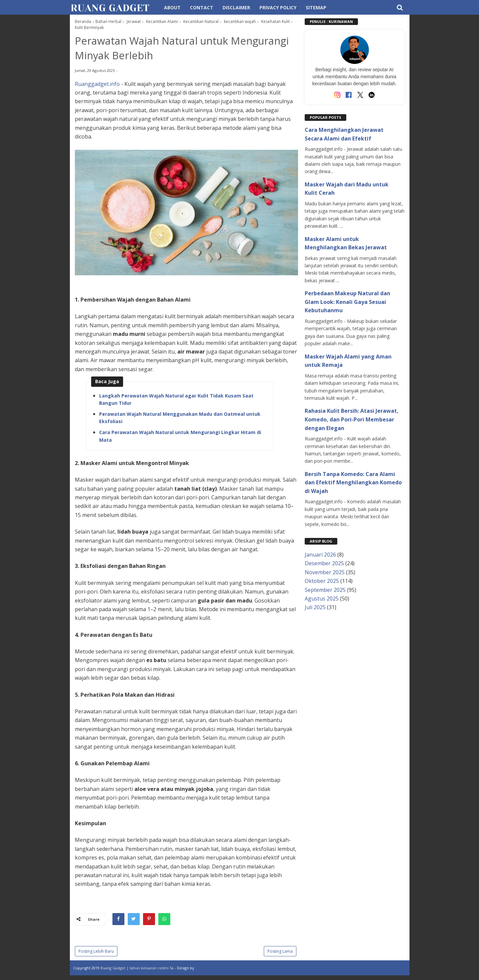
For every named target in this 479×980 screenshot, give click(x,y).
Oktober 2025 (322, 581)
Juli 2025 (315, 607)
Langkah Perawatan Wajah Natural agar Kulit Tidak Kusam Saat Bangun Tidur (176, 401)
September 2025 (325, 590)
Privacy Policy (278, 7)
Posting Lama (280, 953)
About (172, 7)
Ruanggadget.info (97, 85)
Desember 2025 (324, 563)
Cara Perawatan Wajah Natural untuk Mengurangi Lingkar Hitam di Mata (180, 437)
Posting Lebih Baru (96, 953)
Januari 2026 (320, 555)
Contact (202, 7)
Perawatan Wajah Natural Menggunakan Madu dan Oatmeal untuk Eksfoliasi (180, 419)
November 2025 (325, 572)
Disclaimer (236, 7)
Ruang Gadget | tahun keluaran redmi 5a (138, 969)
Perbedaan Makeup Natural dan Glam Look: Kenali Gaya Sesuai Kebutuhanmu (347, 302)
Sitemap (316, 7)
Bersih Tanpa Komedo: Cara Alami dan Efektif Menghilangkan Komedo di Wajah (353, 483)
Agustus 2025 (322, 599)
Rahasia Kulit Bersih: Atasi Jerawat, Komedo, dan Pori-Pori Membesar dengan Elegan (352, 419)
